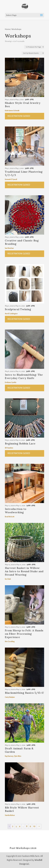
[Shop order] (33, 53)
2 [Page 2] (13, 826)
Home (8, 29)
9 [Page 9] (30, 826)
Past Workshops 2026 (23, 848)
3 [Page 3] (16, 826)
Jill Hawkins (9, 448)
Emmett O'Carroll (11, 179)
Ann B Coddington (11, 314)
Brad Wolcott (10, 517)
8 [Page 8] (27, 826)
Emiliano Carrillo (11, 382)
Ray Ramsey (9, 756)
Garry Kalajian (10, 697)
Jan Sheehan (9, 248)
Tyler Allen (18, 756)
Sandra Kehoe (10, 815)
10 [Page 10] (34, 826)
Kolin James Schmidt (12, 111)
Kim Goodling (10, 642)
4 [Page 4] (20, 826)
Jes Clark (8, 579)
